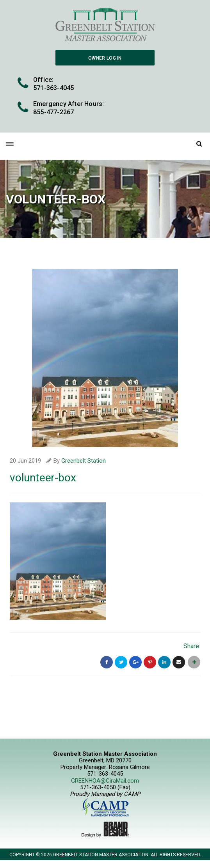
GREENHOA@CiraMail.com (105, 781)
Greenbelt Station (84, 461)
